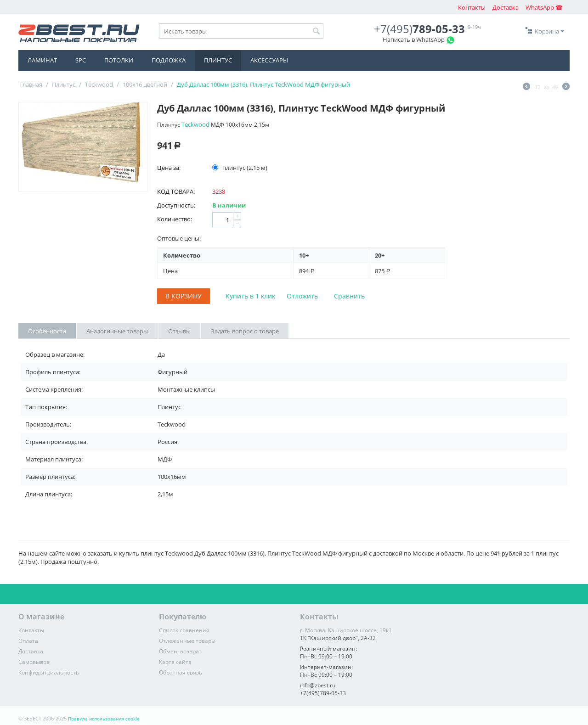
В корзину (184, 296)
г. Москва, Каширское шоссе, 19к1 (346, 630)
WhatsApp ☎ (544, 7)
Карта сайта (175, 662)
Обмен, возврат (180, 651)
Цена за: (169, 168)
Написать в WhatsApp (414, 39)
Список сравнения (184, 630)
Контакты (472, 7)
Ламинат (42, 60)
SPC (81, 60)
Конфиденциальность (49, 672)
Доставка (506, 7)
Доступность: (176, 205)
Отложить (302, 296)
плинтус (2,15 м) (240, 168)
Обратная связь (181, 672)
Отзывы (179, 331)
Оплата (28, 641)
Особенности (47, 331)
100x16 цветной (145, 84)
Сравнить (349, 296)
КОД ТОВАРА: (176, 191)
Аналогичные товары (117, 331)
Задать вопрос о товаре (245, 331)
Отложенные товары (187, 641)
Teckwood (99, 84)
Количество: (175, 219)
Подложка (169, 60)
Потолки (119, 60)
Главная (31, 84)
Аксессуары (269, 60)
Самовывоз (34, 662)
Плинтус (218, 60)
